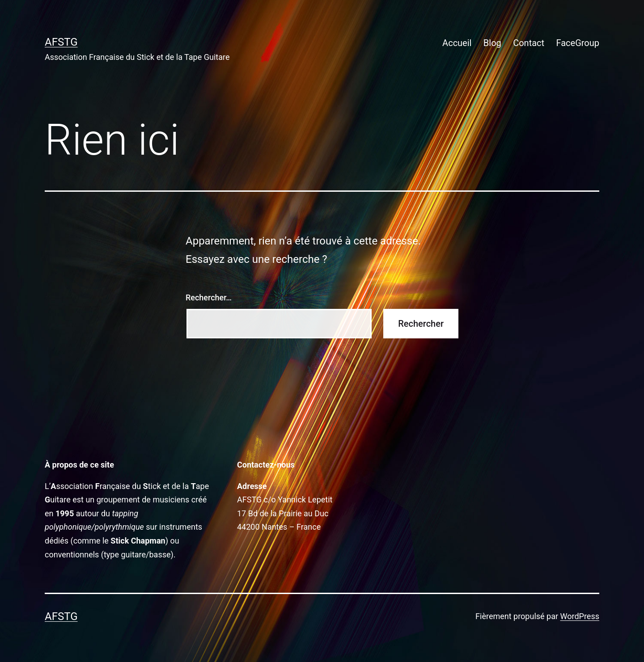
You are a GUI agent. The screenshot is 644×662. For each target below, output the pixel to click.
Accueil (457, 43)
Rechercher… (209, 297)
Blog (492, 43)
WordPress (580, 616)
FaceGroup (578, 43)
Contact (529, 43)
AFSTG (61, 42)
